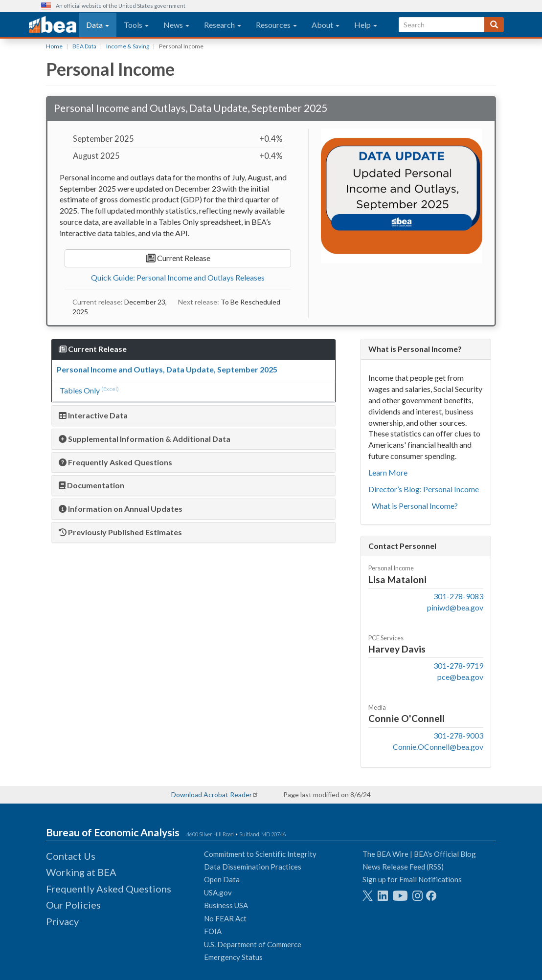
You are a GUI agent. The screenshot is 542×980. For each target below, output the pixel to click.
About (326, 25)
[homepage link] (53, 25)
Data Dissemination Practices (253, 867)
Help (366, 25)
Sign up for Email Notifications (412, 879)
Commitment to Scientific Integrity (260, 854)
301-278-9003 (458, 735)
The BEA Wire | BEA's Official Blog (419, 854)
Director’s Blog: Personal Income (424, 489)
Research (223, 25)
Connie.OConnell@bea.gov (438, 747)
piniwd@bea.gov (455, 607)
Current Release (178, 258)
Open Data (222, 879)
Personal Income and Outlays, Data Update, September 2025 (167, 369)
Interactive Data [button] (93, 415)
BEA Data (84, 46)
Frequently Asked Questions (109, 889)
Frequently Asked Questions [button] (115, 462)
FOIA (213, 931)
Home (54, 46)
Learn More (388, 472)
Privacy (62, 921)
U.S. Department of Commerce (253, 944)
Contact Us (71, 856)
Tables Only (80, 390)
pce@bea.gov (460, 677)
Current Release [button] (93, 349)
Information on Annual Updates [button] (121, 509)
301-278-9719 (458, 665)
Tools (136, 25)
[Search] (494, 25)
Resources (276, 25)
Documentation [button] (91, 485)
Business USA (226, 905)
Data (98, 25)
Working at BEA (81, 872)
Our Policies (73, 905)
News (176, 25)
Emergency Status (233, 957)
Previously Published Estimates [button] (120, 532)
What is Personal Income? (415, 506)
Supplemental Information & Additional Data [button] (145, 439)
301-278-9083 (458, 596)
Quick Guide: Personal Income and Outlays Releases (178, 277)
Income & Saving (128, 46)
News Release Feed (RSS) (403, 867)
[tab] (193, 416)
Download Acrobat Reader (212, 795)
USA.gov (218, 893)
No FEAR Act (225, 918)
